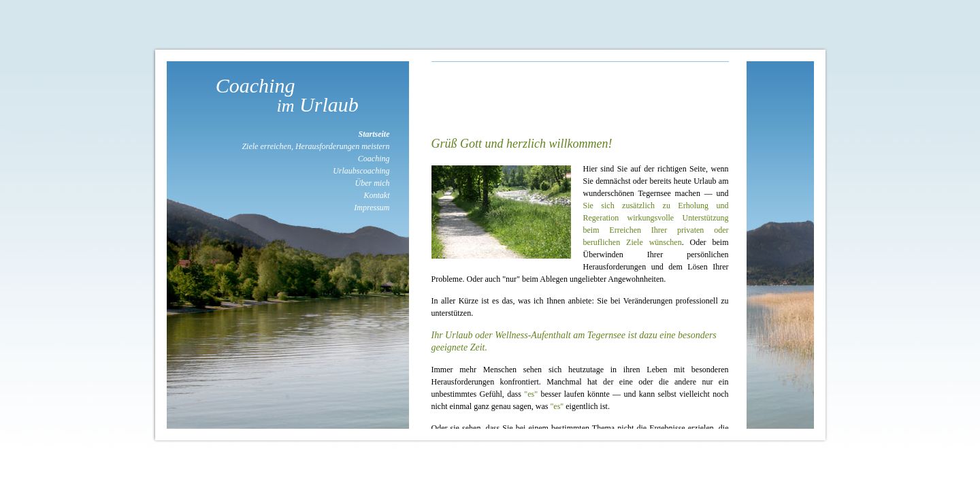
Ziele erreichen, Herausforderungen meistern (315, 146)
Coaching (374, 159)
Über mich (373, 183)
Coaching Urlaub (288, 95)
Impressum (372, 208)
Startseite (374, 134)
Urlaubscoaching (361, 171)
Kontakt (377, 195)
